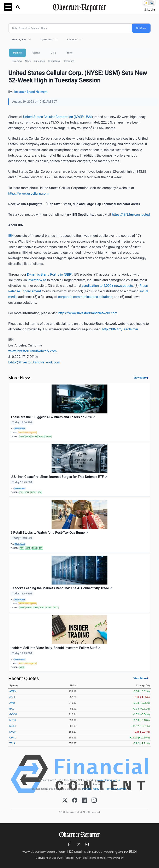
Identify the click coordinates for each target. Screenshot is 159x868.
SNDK (41, 437)
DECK (34, 548)
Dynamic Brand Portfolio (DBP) (50, 274)
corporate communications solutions (85, 297)
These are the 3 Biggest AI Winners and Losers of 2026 (53, 417)
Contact (81, 858)
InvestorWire (37, 280)
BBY (22, 548)
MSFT (13, 726)
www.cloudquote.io (108, 780)
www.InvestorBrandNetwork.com (33, 351)
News (28, 61)
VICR (22, 667)
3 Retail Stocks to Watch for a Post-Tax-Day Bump (49, 533)
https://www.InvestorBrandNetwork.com (88, 313)
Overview (17, 61)
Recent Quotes (19, 39)
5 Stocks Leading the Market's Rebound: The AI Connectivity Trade (61, 588)
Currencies (39, 61)
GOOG (13, 714)
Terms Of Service (116, 789)
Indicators (72, 39)
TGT (41, 548)
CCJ (22, 492)
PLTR (33, 492)
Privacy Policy (91, 789)
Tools (70, 53)
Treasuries (69, 61)
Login (151, 10)
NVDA (34, 437)
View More (140, 378)
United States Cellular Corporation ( (49, 117)
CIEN (36, 608)
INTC (56, 608)
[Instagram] (94, 800)
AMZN (29, 608)
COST (28, 548)
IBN (11, 236)
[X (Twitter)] (65, 800)
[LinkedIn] (84, 800)
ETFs (53, 53)
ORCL (13, 738)
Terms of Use (97, 858)
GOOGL (49, 608)
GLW (42, 608)
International (54, 61)
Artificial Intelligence (27, 433)
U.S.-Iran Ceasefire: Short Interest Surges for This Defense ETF (59, 477)
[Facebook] (75, 800)
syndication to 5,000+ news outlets (107, 286)
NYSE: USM (83, 117)
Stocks (36, 53)
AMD (12, 703)
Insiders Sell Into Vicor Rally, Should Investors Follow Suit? (55, 648)
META (13, 720)
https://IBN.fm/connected (131, 215)
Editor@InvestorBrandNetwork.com (34, 362)
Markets (17, 53)
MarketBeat (20, 429)
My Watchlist (47, 39)
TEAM (48, 437)
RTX (39, 492)
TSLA (12, 743)
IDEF (27, 492)
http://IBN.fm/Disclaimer (120, 329)
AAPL (13, 697)
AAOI (22, 437)
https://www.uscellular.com (28, 193)
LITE (28, 437)
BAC (12, 709)
